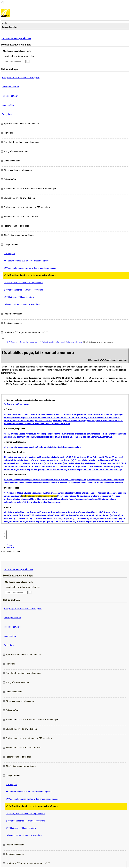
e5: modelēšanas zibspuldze (24, 483)
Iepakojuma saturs (10, 87)
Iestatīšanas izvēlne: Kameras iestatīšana (24, 290)
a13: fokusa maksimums (108, 421)
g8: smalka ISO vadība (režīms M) (67, 515)
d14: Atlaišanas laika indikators (41, 466)
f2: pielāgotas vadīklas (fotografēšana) (43, 493)
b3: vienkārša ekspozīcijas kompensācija (81, 434)
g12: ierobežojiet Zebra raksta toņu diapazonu (52, 518)
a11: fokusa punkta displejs (54, 421)
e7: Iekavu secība (86, 483)
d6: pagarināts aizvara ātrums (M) (59, 460)
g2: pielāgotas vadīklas (34, 512)
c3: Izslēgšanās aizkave (71, 447)
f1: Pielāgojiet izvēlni (14, 493)
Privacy (9, 545)
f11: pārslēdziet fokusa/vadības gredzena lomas (76, 499)
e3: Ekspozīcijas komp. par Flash (82, 480)
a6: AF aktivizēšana (35, 417)
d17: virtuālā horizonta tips (98, 466)
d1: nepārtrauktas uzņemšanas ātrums (21, 457)
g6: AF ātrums (22, 515)
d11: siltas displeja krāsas (82, 463)
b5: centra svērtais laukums (26, 437)
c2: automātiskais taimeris (48, 447)
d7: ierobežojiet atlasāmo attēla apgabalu (93, 460)
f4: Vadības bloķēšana (105, 493)
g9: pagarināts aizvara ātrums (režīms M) (101, 515)
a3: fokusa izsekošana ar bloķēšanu (67, 414)
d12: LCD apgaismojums (105, 463)
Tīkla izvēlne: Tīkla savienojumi (19, 297)
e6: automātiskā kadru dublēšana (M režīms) (57, 483)
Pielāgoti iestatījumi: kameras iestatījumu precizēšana (61, 342)
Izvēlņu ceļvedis (32, 342)
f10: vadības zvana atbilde (42, 499)
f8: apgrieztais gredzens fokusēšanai (94, 496)
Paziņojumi (7, 114)
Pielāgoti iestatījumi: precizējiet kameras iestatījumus (30, 275)
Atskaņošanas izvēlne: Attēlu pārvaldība (23, 283)
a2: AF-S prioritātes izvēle (39, 414)
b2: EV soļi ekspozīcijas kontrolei (47, 434)
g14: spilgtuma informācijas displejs (105, 518)
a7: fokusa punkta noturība (56, 417)
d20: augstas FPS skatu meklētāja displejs (103, 469)
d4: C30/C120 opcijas (111, 457)
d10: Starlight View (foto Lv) (58, 463)
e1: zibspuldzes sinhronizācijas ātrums (21, 480)
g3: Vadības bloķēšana (55, 512)
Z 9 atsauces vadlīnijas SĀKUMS (16, 39)
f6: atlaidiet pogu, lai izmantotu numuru (39, 496)
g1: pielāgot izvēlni (13, 512)
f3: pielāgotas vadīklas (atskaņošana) (78, 493)
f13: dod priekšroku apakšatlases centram (42, 502)
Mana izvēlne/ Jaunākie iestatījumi (22, 304)
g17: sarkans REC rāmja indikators (108, 521)
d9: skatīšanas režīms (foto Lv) (31, 463)
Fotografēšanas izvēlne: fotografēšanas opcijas (27, 261)
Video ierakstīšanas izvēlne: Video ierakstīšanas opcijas (30, 268)
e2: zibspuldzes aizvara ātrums (53, 480)
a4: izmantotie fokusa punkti (97, 414)
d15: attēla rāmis (63, 466)
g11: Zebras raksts (23, 518)
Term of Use (11, 547)
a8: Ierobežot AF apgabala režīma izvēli (86, 417)
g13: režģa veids (81, 518)
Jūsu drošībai (8, 105)
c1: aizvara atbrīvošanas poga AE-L (20, 447)
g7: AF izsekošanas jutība (40, 515)
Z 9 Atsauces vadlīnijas (16, 342)
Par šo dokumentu (10, 96)
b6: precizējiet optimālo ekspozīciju (55, 437)
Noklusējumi (10, 254)
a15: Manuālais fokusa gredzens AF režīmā (50, 424)
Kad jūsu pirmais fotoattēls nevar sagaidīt (21, 78)
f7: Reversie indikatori (67, 496)
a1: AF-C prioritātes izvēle (15, 414)
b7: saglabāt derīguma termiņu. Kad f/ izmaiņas (93, 437)
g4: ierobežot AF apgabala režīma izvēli (83, 512)
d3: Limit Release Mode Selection (86, 457)
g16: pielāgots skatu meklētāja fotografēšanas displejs (68, 521)
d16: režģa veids (78, 466)
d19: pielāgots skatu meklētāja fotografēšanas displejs (59, 469)
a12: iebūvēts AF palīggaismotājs (82, 421)
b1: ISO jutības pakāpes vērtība (18, 434)
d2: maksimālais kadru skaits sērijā (55, 457)
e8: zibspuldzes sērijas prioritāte (108, 483)
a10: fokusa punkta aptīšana (28, 421)
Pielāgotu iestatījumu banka (16, 404)
